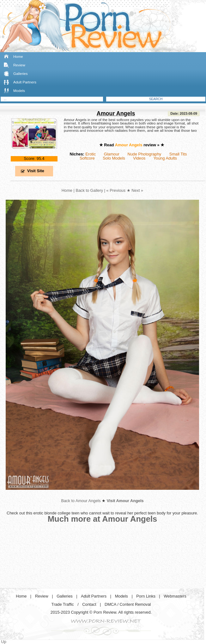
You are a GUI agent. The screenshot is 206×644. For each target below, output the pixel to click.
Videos (139, 158)
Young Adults (165, 158)
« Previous (116, 190)
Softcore (87, 158)
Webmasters (175, 596)
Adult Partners (25, 82)
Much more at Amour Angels (103, 519)
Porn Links (146, 596)
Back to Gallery (89, 190)
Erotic (91, 154)
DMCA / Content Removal (128, 604)
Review (19, 65)
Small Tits (178, 154)
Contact (89, 604)
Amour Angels (116, 113)
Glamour (112, 154)
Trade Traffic (63, 604)
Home (18, 57)
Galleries (20, 74)
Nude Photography (144, 154)
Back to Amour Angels (81, 501)
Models (19, 91)
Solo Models (114, 158)
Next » (137, 190)
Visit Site (36, 171)
